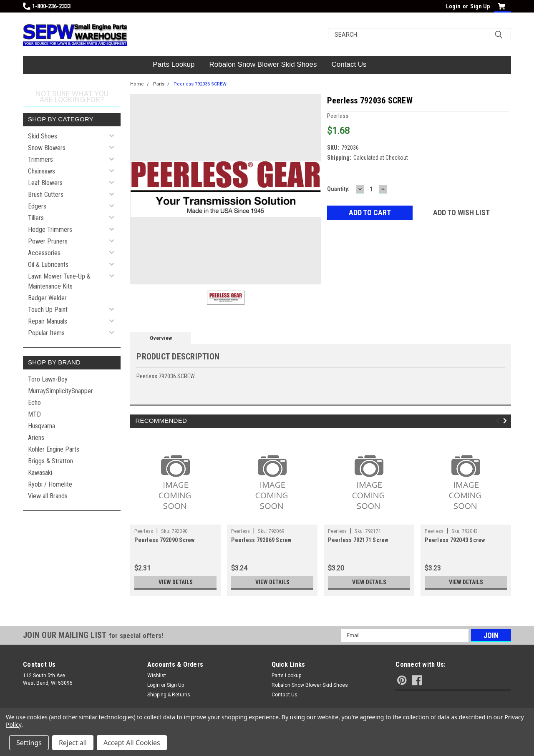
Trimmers (40, 159)
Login (453, 6)
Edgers (37, 206)
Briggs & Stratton (50, 461)
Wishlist (157, 676)
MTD (34, 414)
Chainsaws (42, 171)
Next (506, 421)
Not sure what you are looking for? (72, 97)
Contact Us (349, 64)
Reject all (73, 743)
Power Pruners (48, 241)
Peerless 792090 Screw (164, 540)
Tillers (36, 218)
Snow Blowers (47, 148)
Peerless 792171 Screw (358, 540)
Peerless (144, 531)
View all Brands (48, 496)
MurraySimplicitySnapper (60, 391)
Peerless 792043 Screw (455, 540)
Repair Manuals (48, 321)
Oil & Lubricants (48, 265)
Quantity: (338, 189)
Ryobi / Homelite (50, 484)
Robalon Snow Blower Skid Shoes (263, 64)
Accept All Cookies (132, 743)
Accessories (44, 253)
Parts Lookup (174, 64)
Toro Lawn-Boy (48, 379)
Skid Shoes (43, 136)
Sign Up (480, 6)
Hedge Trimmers (50, 230)
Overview (161, 338)
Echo (34, 403)
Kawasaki (40, 473)
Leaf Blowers (45, 183)
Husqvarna (42, 426)
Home (137, 84)
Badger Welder (47, 298)
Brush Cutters (46, 195)
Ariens (36, 438)
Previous (499, 421)
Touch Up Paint (48, 310)
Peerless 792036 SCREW (200, 84)
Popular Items (46, 333)
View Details (176, 582)
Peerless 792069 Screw (261, 540)
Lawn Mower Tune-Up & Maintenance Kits (59, 281)
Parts (159, 84)
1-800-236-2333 (47, 6)
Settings (29, 743)
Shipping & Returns (169, 695)
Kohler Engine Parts (54, 449)
